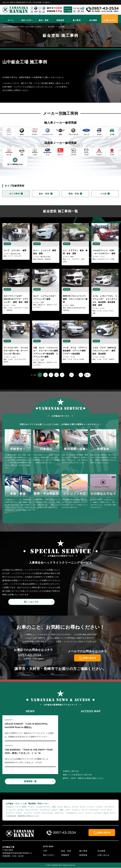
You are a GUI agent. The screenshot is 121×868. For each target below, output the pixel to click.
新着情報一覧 (30, 782)
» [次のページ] (81, 375)
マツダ (73, 357)
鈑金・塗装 (44, 20)
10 (72, 375)
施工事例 (77, 20)
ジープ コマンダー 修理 (15, 250)
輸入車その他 (16, 254)
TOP (45, 851)
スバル (102, 308)
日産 (42, 302)
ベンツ (102, 257)
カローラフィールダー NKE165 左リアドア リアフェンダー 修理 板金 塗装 (16, 299)
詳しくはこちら (31, 602)
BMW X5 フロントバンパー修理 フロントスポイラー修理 (75, 299)
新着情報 (83, 855)
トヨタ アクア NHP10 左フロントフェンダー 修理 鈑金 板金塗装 (105, 351)
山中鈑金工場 (56, 865)
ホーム (11, 20)
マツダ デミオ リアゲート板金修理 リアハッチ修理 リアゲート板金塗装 (75, 351)
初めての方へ (27, 20)
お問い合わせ (110, 20)
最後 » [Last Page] (88, 375)
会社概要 (93, 20)
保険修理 (60, 20)
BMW (72, 305)
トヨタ (13, 305)
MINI (72, 257)
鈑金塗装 (7, 244)
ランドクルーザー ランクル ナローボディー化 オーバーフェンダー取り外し (17, 351)
